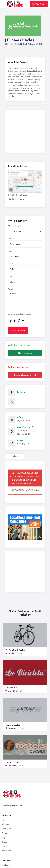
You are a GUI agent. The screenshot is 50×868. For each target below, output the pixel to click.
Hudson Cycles (13, 725)
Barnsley (11, 653)
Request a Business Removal (25, 375)
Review (11, 289)
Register (5, 842)
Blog (3, 838)
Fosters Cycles (12, 762)
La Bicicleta (11, 688)
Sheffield (18, 44)
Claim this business (25, 353)
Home (4, 820)
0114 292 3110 (23, 444)
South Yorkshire (29, 44)
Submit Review (18, 331)
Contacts (5, 833)
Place (10, 276)
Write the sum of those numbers (20, 314)
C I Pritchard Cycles (15, 650)
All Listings (6, 824)
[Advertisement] (25, 132)
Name (10, 239)
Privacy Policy (7, 851)
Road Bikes (6, 865)
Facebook (22, 392)
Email (10, 251)
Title (10, 264)
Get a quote (6, 829)
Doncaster (12, 728)
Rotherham (12, 766)
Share (14, 456)
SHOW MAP (25, 182)
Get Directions (26, 427)
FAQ (3, 846)
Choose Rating (14, 226)
